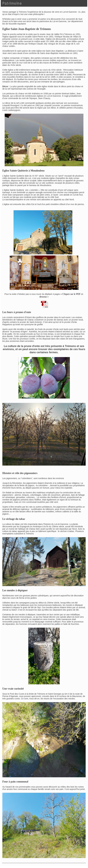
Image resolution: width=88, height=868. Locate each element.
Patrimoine (12, 3)
